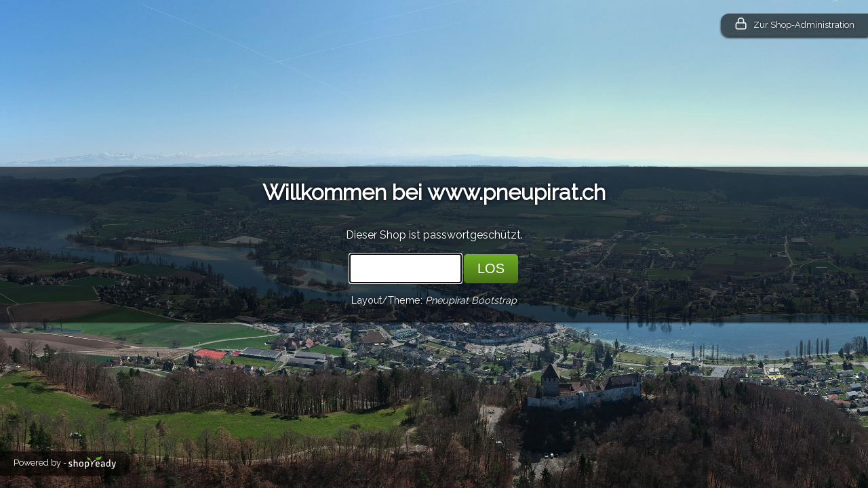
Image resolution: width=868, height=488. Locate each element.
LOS (491, 268)
